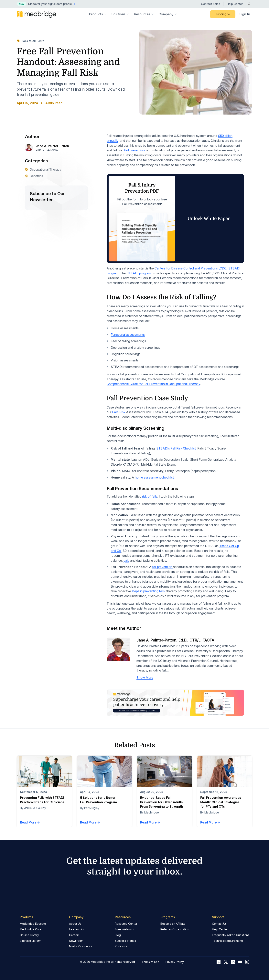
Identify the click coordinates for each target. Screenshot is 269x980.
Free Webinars (124, 929)
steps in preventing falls (148, 591)
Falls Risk (119, 412)
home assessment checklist (154, 477)
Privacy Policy (175, 962)
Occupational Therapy (43, 169)
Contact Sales (211, 4)
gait (126, 561)
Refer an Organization (175, 929)
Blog (118, 935)
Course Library (29, 935)
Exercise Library (30, 941)
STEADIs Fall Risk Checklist (176, 448)
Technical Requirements (228, 941)
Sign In (245, 14)
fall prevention (163, 567)
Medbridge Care (31, 929)
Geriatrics (34, 176)
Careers (74, 935)
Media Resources (81, 946)
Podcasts (121, 946)
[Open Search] (249, 4)
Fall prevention (134, 150)
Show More (145, 678)
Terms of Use (151, 962)
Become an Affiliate (173, 924)
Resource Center (126, 924)
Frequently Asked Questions (231, 935)
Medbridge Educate (33, 924)
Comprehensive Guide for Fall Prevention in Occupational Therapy (153, 384)
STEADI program (139, 273)
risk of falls (150, 496)
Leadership (76, 929)
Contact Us (219, 924)
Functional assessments (128, 335)
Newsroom (76, 941)
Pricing (224, 14)
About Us (75, 924)
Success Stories (125, 941)
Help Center (235, 4)
